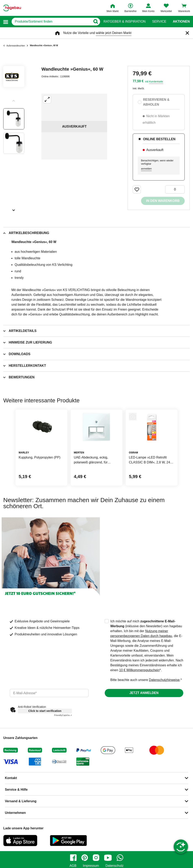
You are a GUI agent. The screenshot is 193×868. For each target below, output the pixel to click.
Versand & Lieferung (21, 801)
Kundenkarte (156, 82)
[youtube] (108, 858)
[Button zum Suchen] (95, 22)
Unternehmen (15, 813)
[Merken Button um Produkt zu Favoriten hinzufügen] (137, 189)
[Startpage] (12, 8)
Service (159, 22)
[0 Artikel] (175, 189)
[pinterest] (85, 858)
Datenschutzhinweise (164, 680)
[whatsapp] (120, 858)
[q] (51, 22)
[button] (6, 22)
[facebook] (73, 858)
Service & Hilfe (16, 790)
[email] (49, 693)
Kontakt (11, 778)
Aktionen (181, 22)
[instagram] (96, 858)
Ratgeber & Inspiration (125, 22)
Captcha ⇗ (63, 715)
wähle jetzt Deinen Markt (114, 33)
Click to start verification (45, 711)
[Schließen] (187, 33)
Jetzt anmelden (144, 693)
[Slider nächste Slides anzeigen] (14, 209)
